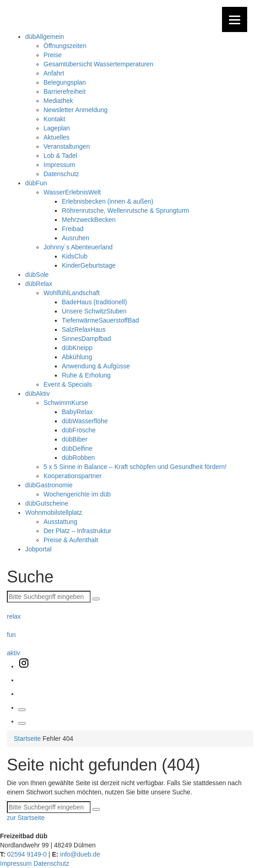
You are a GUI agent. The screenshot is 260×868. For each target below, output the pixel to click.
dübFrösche (79, 430)
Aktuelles (57, 137)
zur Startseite (26, 818)
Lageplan (57, 128)
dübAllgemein (45, 37)
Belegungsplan (65, 82)
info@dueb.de (79, 854)
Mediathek (58, 101)
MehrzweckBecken (89, 220)
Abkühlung (77, 357)
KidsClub (75, 256)
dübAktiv (38, 394)
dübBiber (75, 439)
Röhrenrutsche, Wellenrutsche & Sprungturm (125, 210)
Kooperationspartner (73, 476)
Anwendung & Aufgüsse (96, 366)
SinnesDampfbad (86, 339)
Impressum (59, 165)
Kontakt (54, 119)
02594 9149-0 (26, 854)
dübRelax (39, 284)
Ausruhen (76, 238)
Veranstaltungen (67, 146)
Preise (53, 55)
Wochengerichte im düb (77, 494)
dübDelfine (77, 448)
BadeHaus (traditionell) (94, 302)
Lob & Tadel (60, 156)
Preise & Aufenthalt (71, 540)
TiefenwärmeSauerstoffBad (100, 320)
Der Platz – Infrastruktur (77, 531)
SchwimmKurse (66, 403)
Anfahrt (54, 73)
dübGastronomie (49, 485)
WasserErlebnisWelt (72, 192)
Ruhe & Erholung (86, 375)
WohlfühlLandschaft (72, 293)
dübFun (36, 183)
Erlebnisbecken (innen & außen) (108, 201)
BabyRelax (77, 412)
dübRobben (78, 458)
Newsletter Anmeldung (76, 110)
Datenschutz (61, 174)
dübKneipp (77, 348)
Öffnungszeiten (65, 46)
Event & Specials (68, 384)
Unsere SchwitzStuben (94, 311)
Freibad (73, 229)
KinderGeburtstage (89, 265)
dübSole (37, 275)
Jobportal (38, 549)
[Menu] (235, 19)
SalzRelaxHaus (84, 329)
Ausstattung (60, 522)
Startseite (27, 739)
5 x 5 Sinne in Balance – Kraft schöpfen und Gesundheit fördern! (135, 467)
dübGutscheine (47, 503)
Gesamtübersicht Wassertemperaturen (98, 64)
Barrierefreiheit (65, 92)
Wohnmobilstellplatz (54, 512)
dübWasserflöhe (85, 421)
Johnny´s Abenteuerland (78, 247)
